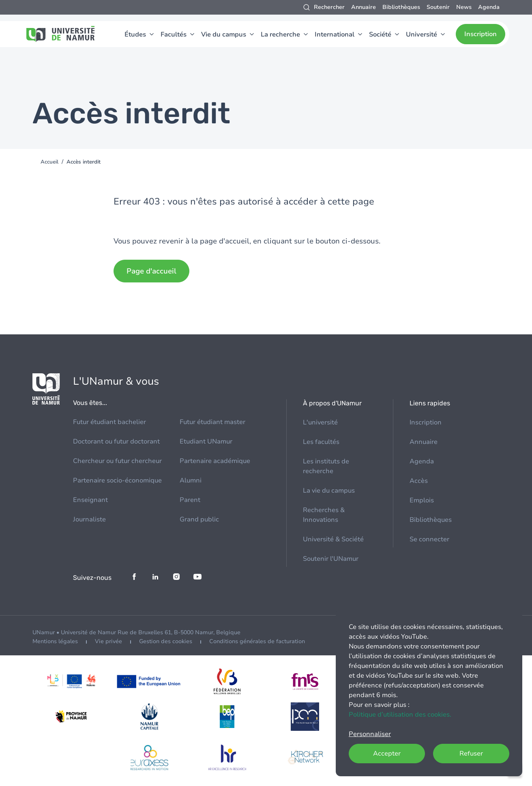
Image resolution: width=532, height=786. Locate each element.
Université (422, 34)
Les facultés (321, 442)
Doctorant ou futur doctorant (116, 441)
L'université (320, 422)
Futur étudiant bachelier (109, 422)
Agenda (489, 7)
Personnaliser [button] (370, 734)
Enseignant (90, 500)
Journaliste (89, 519)
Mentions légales (55, 641)
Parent (190, 500)
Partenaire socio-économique (117, 480)
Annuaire (364, 7)
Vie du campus (224, 34)
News (464, 7)
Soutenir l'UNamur (331, 559)
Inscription (481, 34)
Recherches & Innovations (324, 515)
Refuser (471, 754)
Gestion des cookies (166, 641)
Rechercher (329, 7)
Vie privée (108, 641)
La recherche (280, 34)
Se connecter (429, 539)
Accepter (387, 754)
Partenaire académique (215, 461)
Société (380, 34)
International (335, 34)
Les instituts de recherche (326, 466)
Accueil (49, 162)
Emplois (422, 500)
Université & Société (333, 539)
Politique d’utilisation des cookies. (400, 715)
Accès (419, 481)
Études (135, 34)
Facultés (174, 34)
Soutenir (438, 7)
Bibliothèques (401, 7)
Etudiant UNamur (206, 441)
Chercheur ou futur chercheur (117, 461)
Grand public (199, 519)
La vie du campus (329, 491)
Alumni (191, 480)
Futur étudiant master (212, 422)
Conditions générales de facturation (257, 641)
